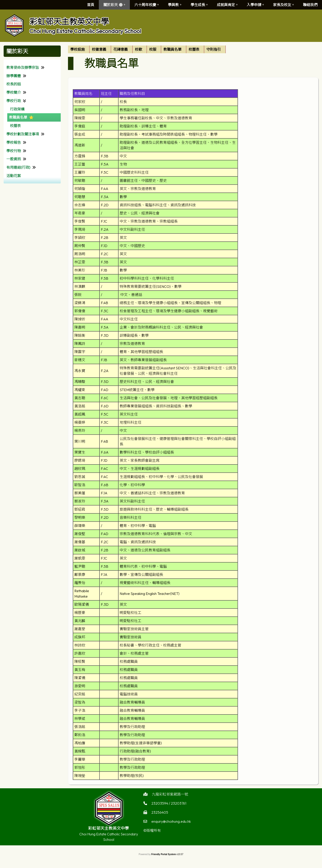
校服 (153, 49)
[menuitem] (79, 49)
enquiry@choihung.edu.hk (171, 824)
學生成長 (199, 5)
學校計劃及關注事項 (23, 134)
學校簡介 (14, 92)
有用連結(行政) (18, 167)
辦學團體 (14, 76)
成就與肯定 (227, 5)
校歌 (138, 49)
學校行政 (14, 101)
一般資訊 (14, 159)
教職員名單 (18, 117)
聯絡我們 (310, 5)
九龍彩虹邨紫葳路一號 (170, 796)
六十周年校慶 (147, 5)
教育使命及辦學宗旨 (23, 67)
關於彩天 (114, 5)
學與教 (175, 5)
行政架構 (17, 109)
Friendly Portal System (164, 854)
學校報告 (14, 142)
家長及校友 (283, 5)
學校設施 (77, 49)
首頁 (91, 5)
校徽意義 (99, 49)
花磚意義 (121, 49)
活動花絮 (14, 176)
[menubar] (147, 49)
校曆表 (15, 126)
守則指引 (214, 49)
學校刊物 (14, 151)
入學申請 (255, 5)
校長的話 (14, 84)
